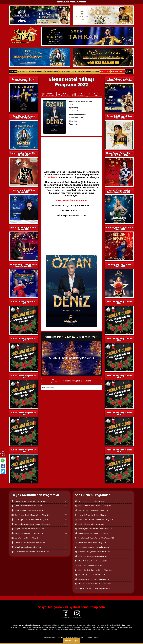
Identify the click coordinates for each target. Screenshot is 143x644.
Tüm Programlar (24, 71)
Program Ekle (105, 71)
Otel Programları (38, 71)
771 (66, 506)
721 (66, 510)
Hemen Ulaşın (71, 641)
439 (66, 547)
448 (66, 542)
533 (66, 529)
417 (66, 552)
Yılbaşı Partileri (65, 71)
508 (66, 538)
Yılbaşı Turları (77, 71)
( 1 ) (96, 94)
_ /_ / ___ (65, 94)
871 (66, 501)
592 (66, 524)
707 (66, 515)
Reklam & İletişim (118, 71)
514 (66, 533)
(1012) (50, 94)
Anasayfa (13, 71)
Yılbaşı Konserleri (51, 71)
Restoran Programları (91, 71)
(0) (81, 94)
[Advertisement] (71, 155)
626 (66, 520)
